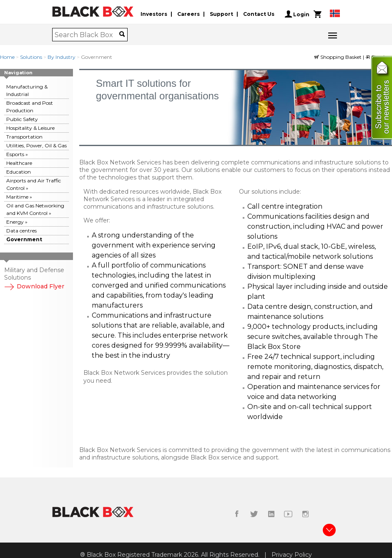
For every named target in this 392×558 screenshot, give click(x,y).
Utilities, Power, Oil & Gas (36, 145)
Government (24, 239)
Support (221, 14)
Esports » (17, 154)
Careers (188, 14)
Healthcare (19, 163)
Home (7, 57)
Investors (154, 14)
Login (297, 14)
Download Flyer (34, 286)
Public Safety (22, 119)
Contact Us (259, 14)
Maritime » (19, 197)
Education (19, 172)
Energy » (17, 222)
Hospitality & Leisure (30, 128)
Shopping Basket (339, 57)
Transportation (24, 137)
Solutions (31, 57)
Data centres (21, 231)
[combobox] (87, 35)
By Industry (62, 57)
